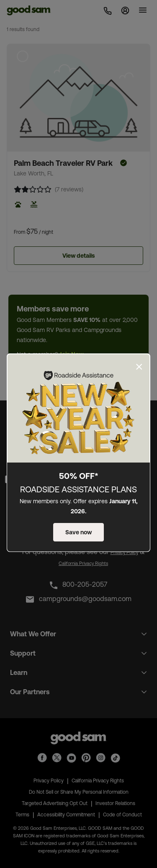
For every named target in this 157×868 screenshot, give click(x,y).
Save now (78, 532)
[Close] (139, 367)
